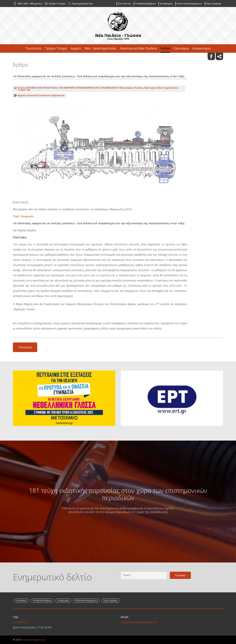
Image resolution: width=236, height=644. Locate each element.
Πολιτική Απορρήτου (189, 4)
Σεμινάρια (181, 48)
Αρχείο (76, 48)
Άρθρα (165, 48)
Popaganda (27, 216)
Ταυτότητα (33, 48)
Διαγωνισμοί (202, 48)
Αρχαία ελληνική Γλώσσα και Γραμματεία (41, 95)
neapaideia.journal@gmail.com (139, 622)
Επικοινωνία (118, 57)
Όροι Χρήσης (214, 4)
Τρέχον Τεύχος (56, 48)
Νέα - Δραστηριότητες (100, 48)
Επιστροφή (25, 347)
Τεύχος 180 (99, 89)
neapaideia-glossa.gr (33, 640)
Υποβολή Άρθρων (145, 4)
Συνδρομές (166, 4)
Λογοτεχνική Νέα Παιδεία (138, 48)
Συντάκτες (124, 4)
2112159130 (20, 622)
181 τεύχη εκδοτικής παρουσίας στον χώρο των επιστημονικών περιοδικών (118, 494)
